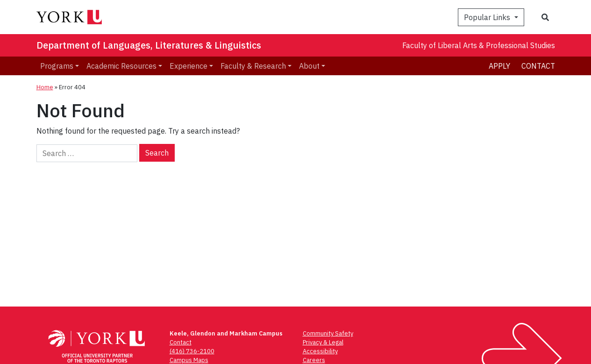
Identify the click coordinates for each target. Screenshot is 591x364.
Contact (538, 66)
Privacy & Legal (323, 342)
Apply (499, 66)
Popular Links (488, 17)
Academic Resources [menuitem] (121, 66)
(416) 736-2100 (192, 351)
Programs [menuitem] (57, 66)
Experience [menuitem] (189, 66)
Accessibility (320, 351)
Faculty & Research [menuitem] (253, 66)
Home (45, 87)
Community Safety (328, 333)
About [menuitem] (309, 66)
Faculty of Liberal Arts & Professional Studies (479, 45)
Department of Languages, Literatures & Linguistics (149, 45)
